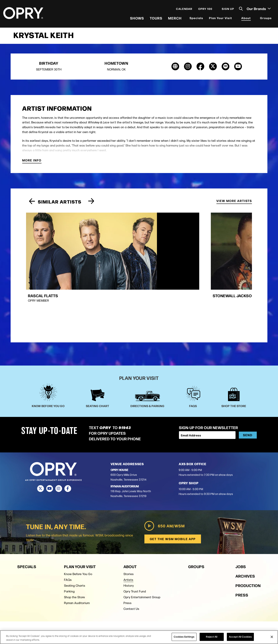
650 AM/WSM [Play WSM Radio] (163, 467)
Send (248, 377)
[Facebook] (68, 430)
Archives (245, 517)
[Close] (272, 637)
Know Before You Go (78, 515)
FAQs (68, 521)
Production (248, 526)
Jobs (241, 508)
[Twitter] (40, 430)
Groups (265, 19)
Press (128, 544)
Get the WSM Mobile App (172, 480)
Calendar (184, 10)
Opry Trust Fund (135, 532)
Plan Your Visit (220, 19)
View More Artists (234, 204)
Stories (129, 515)
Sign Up (227, 10)
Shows (136, 19)
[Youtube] (50, 430)
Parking (69, 532)
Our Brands (258, 10)
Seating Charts (75, 527)
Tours (156, 19)
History (129, 527)
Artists (128, 521)
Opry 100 (205, 10)
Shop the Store (75, 538)
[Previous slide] (32, 205)
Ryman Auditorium (77, 544)
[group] (60, 245)
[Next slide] (91, 205)
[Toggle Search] (240, 10)
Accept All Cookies (240, 637)
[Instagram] (59, 430)
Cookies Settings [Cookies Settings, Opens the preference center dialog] (184, 637)
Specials (196, 19)
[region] (139, 637)
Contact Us (131, 550)
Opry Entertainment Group (142, 538)
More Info (32, 164)
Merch (174, 19)
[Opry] (24, 14)
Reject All (212, 637)
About (245, 19)
